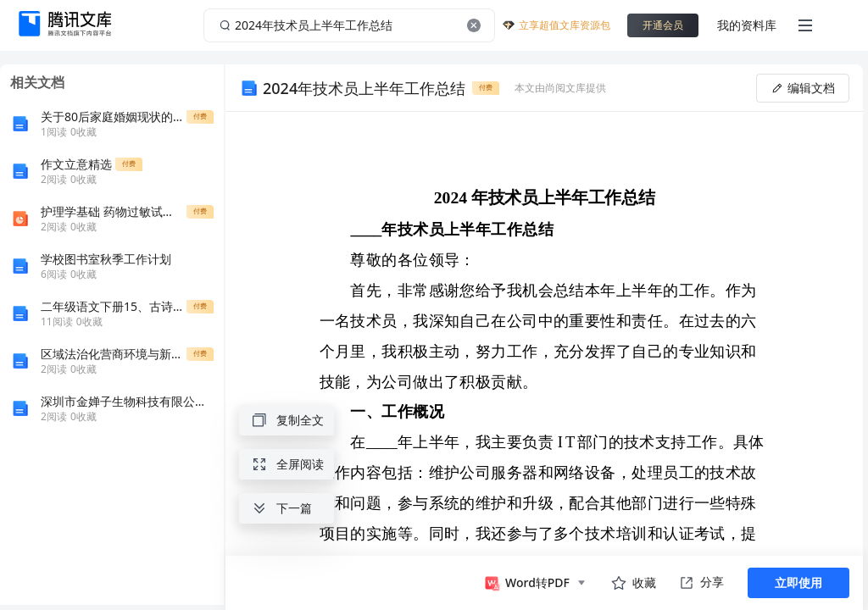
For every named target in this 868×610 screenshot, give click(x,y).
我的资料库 (747, 25)
